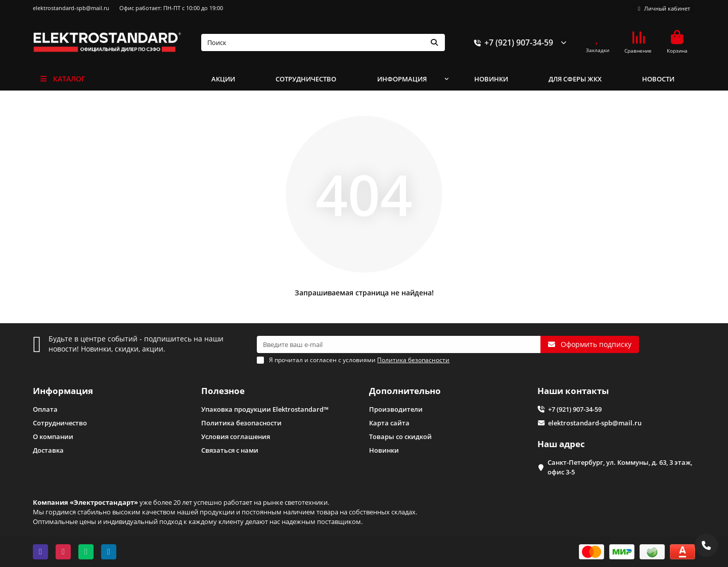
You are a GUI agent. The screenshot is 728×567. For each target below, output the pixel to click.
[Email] (399, 344)
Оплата (45, 409)
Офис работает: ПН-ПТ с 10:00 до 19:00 (171, 8)
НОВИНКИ (491, 79)
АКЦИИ (223, 79)
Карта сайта (389, 423)
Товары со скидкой (400, 437)
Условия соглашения (236, 437)
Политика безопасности (241, 423)
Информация (63, 391)
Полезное (223, 391)
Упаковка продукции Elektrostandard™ (265, 409)
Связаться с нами (230, 450)
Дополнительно (405, 391)
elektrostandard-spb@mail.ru (71, 8)
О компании (53, 437)
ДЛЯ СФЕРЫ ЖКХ (575, 79)
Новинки (384, 450)
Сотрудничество (60, 423)
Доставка (48, 450)
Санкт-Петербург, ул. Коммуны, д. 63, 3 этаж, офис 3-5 (620, 467)
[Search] (323, 42)
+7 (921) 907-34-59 (512, 42)
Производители (396, 409)
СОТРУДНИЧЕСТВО (306, 79)
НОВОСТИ (658, 79)
